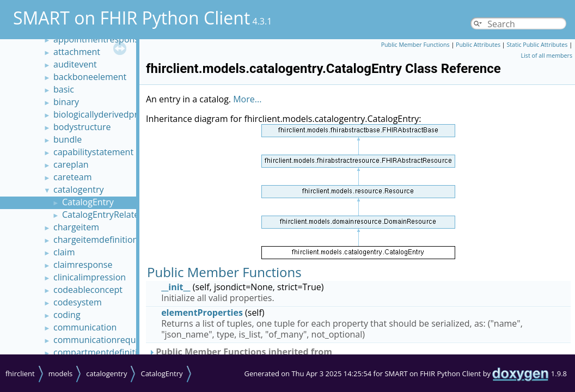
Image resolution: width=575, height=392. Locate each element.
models (61, 373)
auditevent (75, 64)
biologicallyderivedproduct (107, 114)
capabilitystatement (93, 152)
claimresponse (83, 265)
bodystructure (82, 127)
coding (67, 315)
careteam (72, 177)
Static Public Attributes (537, 45)
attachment (77, 52)
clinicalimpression (90, 277)
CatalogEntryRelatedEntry (114, 215)
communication (85, 327)
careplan (71, 164)
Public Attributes (478, 45)
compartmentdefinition (101, 352)
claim (64, 252)
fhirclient (20, 373)
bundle (68, 139)
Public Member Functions (415, 45)
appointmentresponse (99, 39)
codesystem (78, 302)
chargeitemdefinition (96, 240)
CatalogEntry (88, 202)
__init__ (176, 287)
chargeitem (76, 227)
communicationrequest (101, 340)
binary (66, 102)
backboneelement (90, 77)
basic (64, 89)
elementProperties (202, 313)
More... (247, 99)
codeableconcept (88, 290)
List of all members (547, 56)
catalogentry (79, 189)
